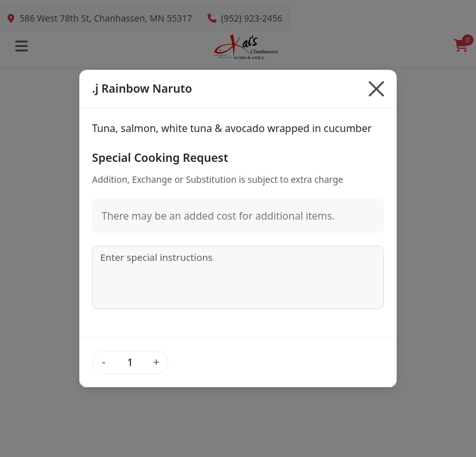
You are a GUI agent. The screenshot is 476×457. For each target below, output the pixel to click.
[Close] (376, 89)
